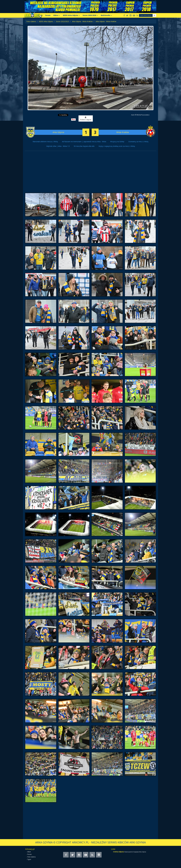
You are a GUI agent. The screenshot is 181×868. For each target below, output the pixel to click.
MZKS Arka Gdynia (71, 15)
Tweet (63, 115)
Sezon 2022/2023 (62, 21)
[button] (154, 15)
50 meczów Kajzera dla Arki (84, 146)
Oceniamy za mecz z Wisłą (138, 142)
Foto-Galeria (31, 21)
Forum (48, 15)
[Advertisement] (90, 173)
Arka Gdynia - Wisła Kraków (82, 21)
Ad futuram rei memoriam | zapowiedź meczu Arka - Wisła (84, 142)
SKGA (29, 852)
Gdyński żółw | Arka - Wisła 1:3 (58, 146)
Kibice (57, 15)
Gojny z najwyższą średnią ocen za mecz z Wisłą (117, 146)
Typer (29, 859)
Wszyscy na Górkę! (117, 142)
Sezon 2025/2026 (90, 15)
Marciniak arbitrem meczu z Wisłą (45, 142)
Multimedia (106, 15)
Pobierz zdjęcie (83, 119)
